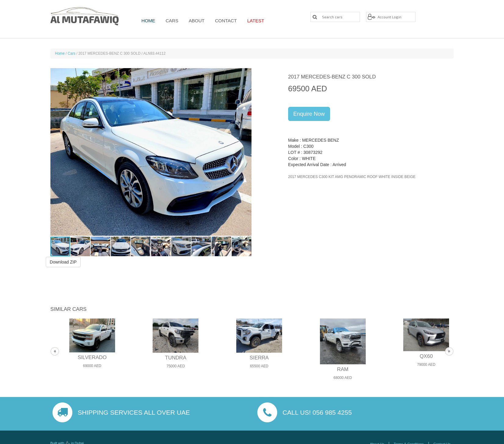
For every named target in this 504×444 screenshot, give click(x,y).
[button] (246, 152)
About (194, 21)
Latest (251, 21)
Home (148, 21)
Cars (171, 21)
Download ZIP (63, 262)
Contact (222, 21)
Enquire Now (309, 114)
